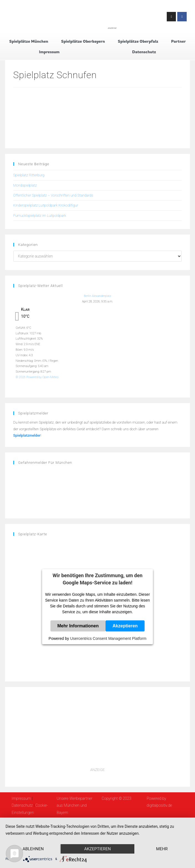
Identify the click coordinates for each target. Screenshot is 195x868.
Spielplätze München (29, 41)
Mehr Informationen (78, 626)
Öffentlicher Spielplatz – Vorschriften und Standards (53, 195)
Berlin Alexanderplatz (98, 296)
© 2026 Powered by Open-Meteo (37, 377)
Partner (179, 41)
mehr (162, 849)
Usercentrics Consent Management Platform (108, 638)
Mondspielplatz (25, 185)
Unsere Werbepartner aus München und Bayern (75, 805)
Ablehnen (33, 849)
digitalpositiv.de (159, 805)
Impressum (49, 52)
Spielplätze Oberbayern (83, 41)
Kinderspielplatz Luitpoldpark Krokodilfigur (46, 205)
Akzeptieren (125, 626)
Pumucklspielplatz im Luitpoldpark (40, 216)
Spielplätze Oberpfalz (138, 41)
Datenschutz (144, 52)
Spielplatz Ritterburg (29, 175)
